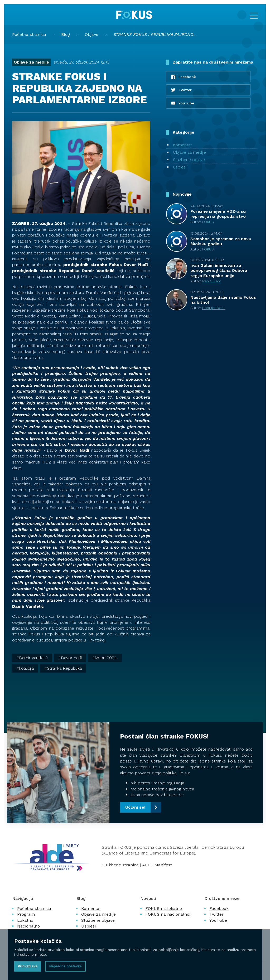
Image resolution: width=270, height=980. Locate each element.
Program (26, 914)
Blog (66, 34)
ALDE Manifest (157, 865)
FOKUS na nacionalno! (168, 914)
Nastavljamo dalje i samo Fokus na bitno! (223, 300)
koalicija (26, 668)
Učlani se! (135, 807)
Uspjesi (180, 167)
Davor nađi (71, 658)
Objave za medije (31, 62)
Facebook (219, 908)
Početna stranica (29, 34)
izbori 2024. (106, 658)
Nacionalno (28, 926)
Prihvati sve (28, 966)
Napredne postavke (66, 966)
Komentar (182, 145)
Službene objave (189, 160)
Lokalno (25, 920)
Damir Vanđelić (33, 658)
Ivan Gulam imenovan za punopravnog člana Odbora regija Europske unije (219, 270)
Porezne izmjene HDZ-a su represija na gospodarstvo (218, 214)
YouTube (218, 920)
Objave (92, 34)
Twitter (216, 914)
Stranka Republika (64, 668)
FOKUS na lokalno (164, 908)
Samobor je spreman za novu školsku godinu (221, 241)
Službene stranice (120, 865)
